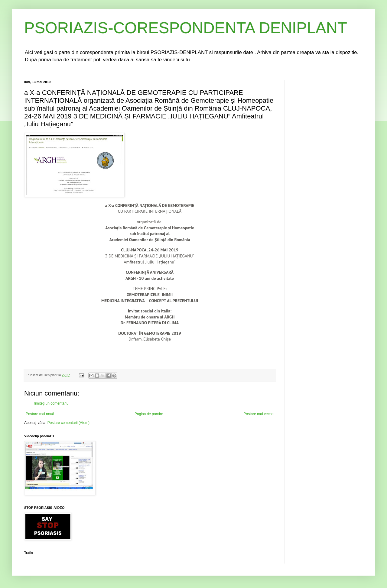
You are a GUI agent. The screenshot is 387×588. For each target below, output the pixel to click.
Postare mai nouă (40, 414)
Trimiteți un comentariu (50, 403)
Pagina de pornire (149, 414)
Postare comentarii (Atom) (68, 423)
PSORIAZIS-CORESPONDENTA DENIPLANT (186, 28)
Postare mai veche (259, 414)
